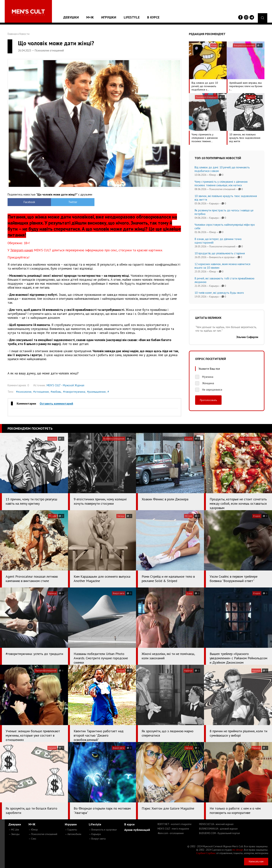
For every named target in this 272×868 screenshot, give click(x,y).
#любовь (56, 392)
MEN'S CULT (173, 829)
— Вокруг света (97, 839)
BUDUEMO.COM (219, 833)
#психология (24, 392)
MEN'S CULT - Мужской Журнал (65, 385)
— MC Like (14, 830)
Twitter (73, 202)
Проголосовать (208, 400)
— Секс (32, 839)
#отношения (41, 392)
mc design (238, 850)
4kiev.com (171, 833)
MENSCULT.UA (216, 824)
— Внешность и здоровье (103, 830)
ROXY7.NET (175, 824)
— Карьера (95, 834)
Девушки (71, 17)
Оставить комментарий (56, 403)
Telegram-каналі (22, 250)
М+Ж (90, 17)
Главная (12, 34)
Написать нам (256, 861)
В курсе (153, 17)
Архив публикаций (137, 830)
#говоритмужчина (74, 392)
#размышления (96, 392)
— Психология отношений (43, 834)
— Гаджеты (71, 830)
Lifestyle (132, 17)
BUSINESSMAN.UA (218, 829)
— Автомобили (73, 834)
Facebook (29, 202)
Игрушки (109, 17)
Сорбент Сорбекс (206, 853)
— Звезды (14, 834)
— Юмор (33, 830)
